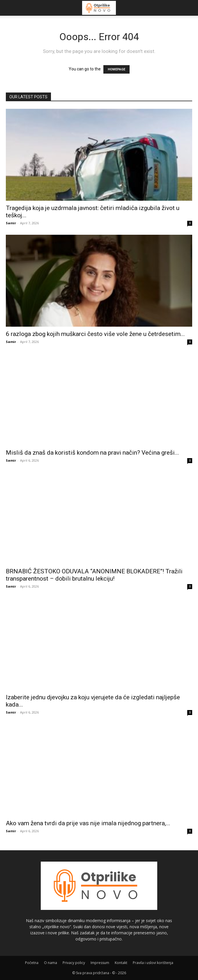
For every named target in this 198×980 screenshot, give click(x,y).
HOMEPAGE (116, 69)
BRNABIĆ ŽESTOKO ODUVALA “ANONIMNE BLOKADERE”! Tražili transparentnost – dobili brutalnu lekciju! (94, 575)
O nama (51, 963)
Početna (32, 963)
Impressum (100, 963)
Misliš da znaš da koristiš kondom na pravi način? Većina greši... (92, 453)
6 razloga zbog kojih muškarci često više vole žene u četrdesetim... (95, 334)
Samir (11, 223)
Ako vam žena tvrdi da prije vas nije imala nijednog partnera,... (88, 823)
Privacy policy (74, 963)
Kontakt (121, 963)
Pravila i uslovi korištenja (153, 963)
